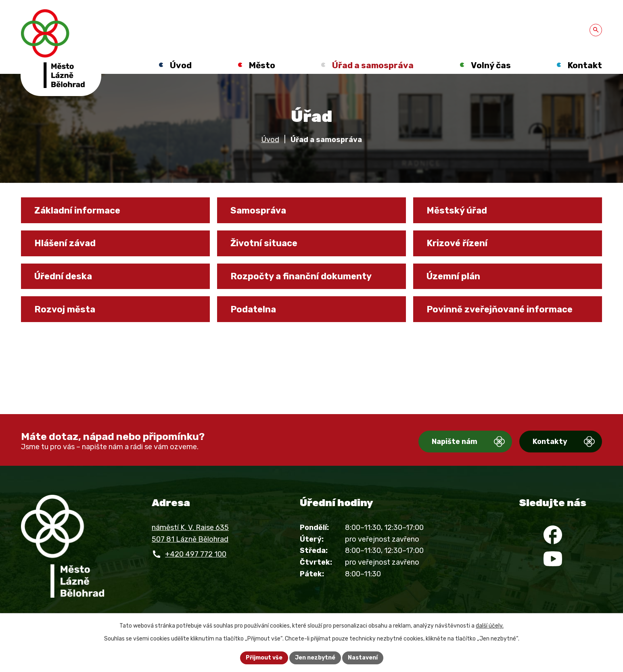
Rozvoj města (65, 309)
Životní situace (264, 243)
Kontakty (550, 442)
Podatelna (253, 309)
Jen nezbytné (315, 658)
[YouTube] (553, 559)
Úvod (270, 140)
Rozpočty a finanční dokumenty (301, 276)
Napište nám (455, 442)
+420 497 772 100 (196, 554)
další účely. (490, 626)
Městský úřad (457, 210)
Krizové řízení (457, 243)
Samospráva (258, 210)
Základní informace (77, 210)
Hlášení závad (65, 243)
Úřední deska (63, 276)
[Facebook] (553, 535)
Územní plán (453, 276)
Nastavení (363, 658)
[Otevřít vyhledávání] (596, 30)
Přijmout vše (264, 658)
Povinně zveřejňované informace (500, 309)
